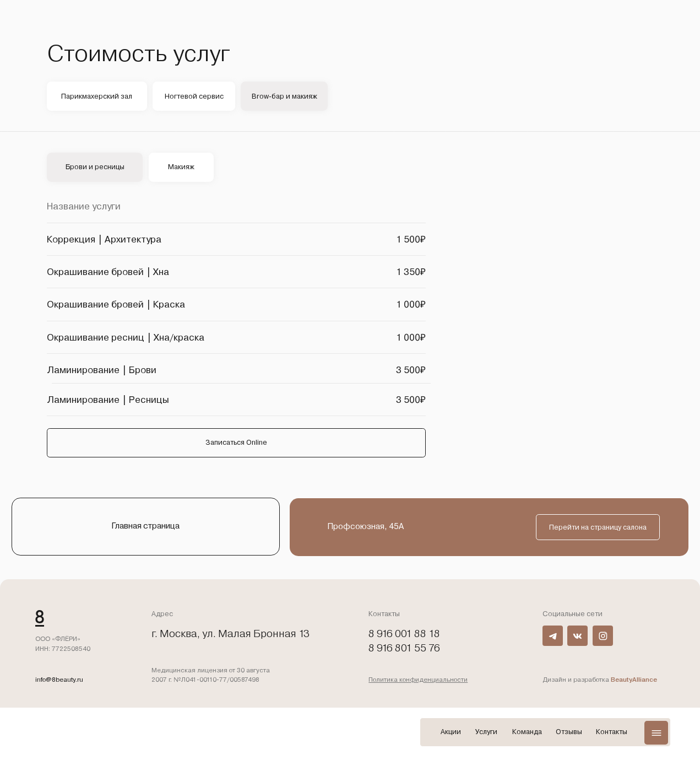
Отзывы (569, 732)
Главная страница (145, 526)
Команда (527, 732)
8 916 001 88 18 (404, 634)
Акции (451, 732)
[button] (656, 732)
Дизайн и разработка (600, 680)
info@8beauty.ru (59, 680)
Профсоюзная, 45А (365, 526)
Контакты (612, 732)
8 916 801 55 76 (404, 648)
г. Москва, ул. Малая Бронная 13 (230, 634)
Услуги (486, 732)
